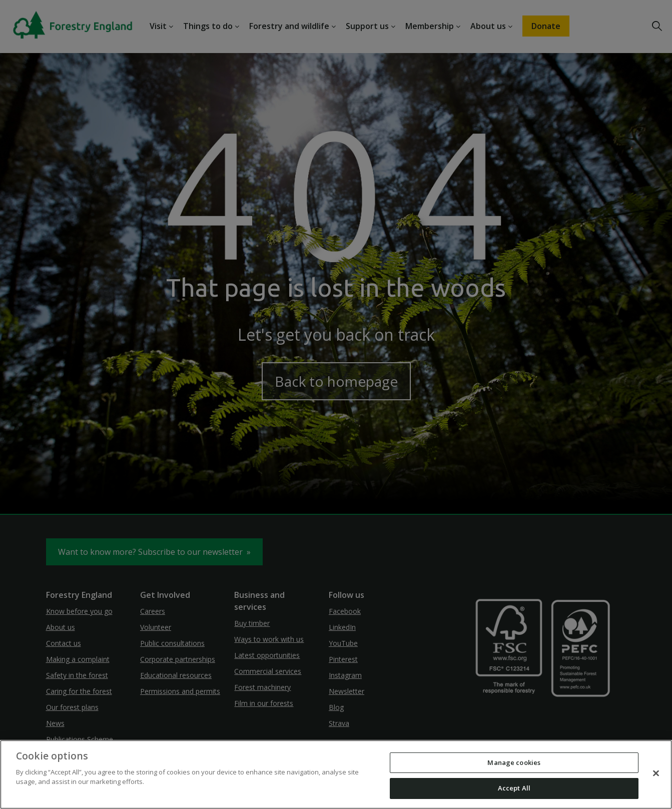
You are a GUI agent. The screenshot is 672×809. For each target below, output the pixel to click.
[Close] (656, 773)
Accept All (514, 788)
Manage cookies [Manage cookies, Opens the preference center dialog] (514, 762)
